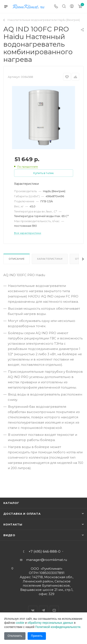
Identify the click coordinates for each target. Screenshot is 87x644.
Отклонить (15, 636)
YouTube (54, 610)
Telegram (43, 610)
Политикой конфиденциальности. (58, 627)
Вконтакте (33, 610)
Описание (17, 259)
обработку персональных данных (50, 623)
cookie (20, 623)
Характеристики (50, 259)
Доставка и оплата (22, 514)
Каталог (11, 503)
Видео (9, 535)
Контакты (13, 524)
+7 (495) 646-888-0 (45, 552)
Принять (37, 636)
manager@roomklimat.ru (47, 560)
